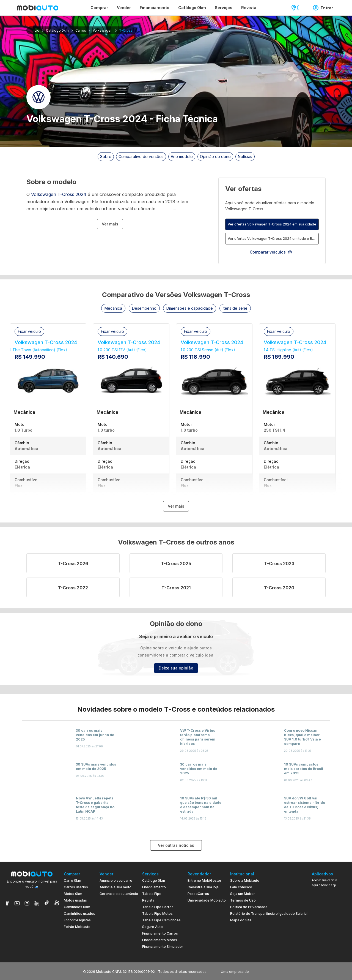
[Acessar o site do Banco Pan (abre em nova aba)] (261, 971)
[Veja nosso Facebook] (7, 903)
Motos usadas (75, 900)
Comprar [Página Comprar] (99, 8)
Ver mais (110, 224)
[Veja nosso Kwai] (57, 903)
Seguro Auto (152, 927)
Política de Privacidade (249, 907)
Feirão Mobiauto (77, 927)
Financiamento (154, 887)
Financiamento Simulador (163, 947)
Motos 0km (73, 894)
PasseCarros (198, 894)
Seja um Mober (243, 894)
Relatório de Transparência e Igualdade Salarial (269, 914)
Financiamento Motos (160, 940)
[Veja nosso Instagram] (27, 903)
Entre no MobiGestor (204, 880)
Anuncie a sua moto (116, 887)
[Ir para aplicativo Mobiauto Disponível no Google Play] (330, 931)
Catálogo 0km (154, 880)
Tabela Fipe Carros (158, 907)
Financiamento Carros (160, 933)
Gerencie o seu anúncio (119, 894)
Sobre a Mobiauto (245, 880)
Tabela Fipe (152, 894)
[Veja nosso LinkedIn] (37, 903)
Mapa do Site (241, 920)
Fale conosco (241, 887)
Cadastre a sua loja (203, 887)
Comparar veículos (271, 252)
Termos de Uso (243, 900)
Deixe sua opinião (176, 668)
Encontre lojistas (77, 920)
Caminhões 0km (77, 907)
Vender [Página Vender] (124, 8)
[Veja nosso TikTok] (47, 903)
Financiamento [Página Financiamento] (155, 8)
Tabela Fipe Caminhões (161, 920)
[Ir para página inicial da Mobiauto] (38, 8)
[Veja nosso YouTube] (17, 903)
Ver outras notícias (176, 845)
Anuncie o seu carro (116, 880)
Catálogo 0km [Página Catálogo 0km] (192, 8)
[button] (113, 308)
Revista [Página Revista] (249, 8)
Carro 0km (72, 880)
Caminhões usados (79, 914)
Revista (148, 900)
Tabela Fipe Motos (157, 914)
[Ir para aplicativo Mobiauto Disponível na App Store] (330, 946)
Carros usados (76, 887)
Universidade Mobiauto (207, 900)
